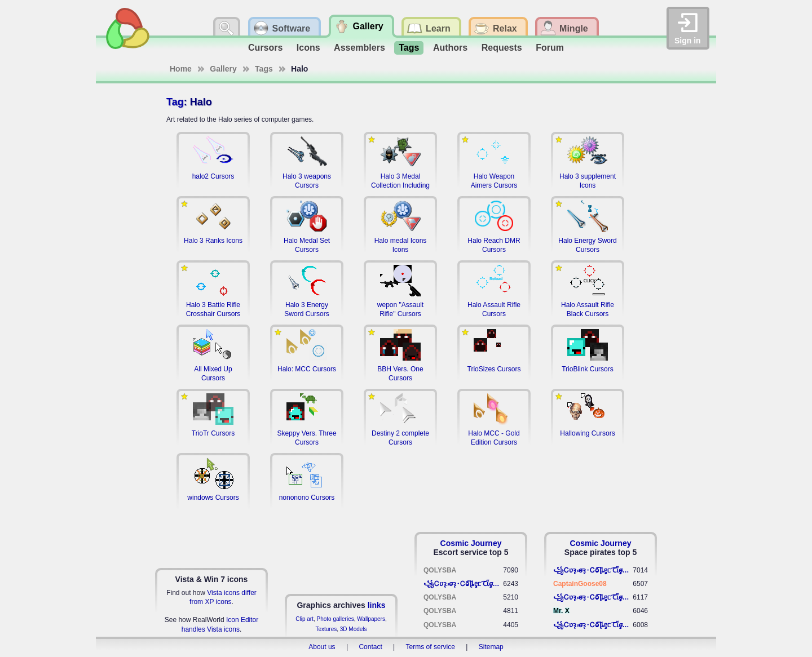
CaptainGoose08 (580, 584)
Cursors (265, 48)
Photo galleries (336, 619)
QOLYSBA (440, 570)
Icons (308, 48)
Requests (502, 48)
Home (181, 69)
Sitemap (491, 647)
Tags (409, 48)
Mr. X (561, 611)
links (377, 605)
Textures (326, 629)
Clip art (304, 619)
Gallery (223, 69)
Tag (175, 102)
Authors (450, 48)
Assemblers (359, 48)
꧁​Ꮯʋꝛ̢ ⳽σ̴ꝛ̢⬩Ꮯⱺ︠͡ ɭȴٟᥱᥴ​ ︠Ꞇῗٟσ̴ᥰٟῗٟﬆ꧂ (463, 584)
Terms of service (431, 647)
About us (322, 647)
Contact (370, 647)
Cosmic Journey (471, 543)
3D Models (354, 629)
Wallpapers (371, 619)
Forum (550, 48)
